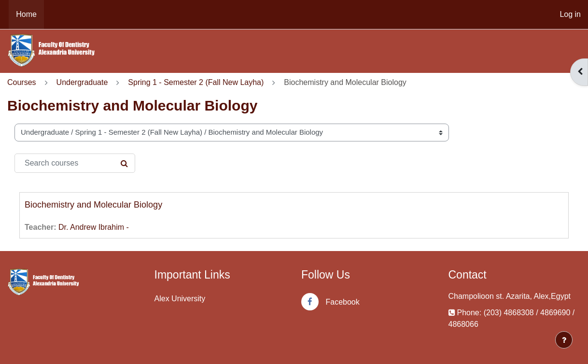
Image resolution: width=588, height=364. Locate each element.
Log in (570, 14)
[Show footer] (564, 340)
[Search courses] (75, 163)
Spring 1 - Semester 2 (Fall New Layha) (196, 82)
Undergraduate (82, 82)
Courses (22, 82)
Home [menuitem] (26, 14)
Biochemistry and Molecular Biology (93, 205)
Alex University (180, 299)
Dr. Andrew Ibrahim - (94, 227)
